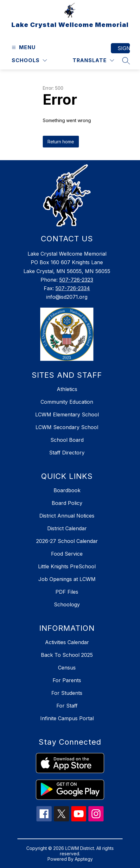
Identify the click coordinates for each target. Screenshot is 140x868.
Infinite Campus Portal (67, 718)
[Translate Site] (93, 60)
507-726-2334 (73, 288)
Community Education (67, 402)
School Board (67, 440)
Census (67, 668)
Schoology (67, 604)
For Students (67, 693)
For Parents (67, 680)
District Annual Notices (67, 516)
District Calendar (67, 528)
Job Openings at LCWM (67, 579)
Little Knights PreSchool (67, 566)
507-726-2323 (76, 280)
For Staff (67, 706)
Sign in (124, 48)
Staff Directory (67, 453)
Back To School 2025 (67, 655)
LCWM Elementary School (67, 414)
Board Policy (67, 503)
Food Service (67, 554)
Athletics (67, 389)
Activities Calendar (67, 642)
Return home (61, 142)
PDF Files (67, 592)
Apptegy (84, 859)
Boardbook (67, 490)
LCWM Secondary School (67, 427)
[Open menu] (23, 47)
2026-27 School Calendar (67, 541)
